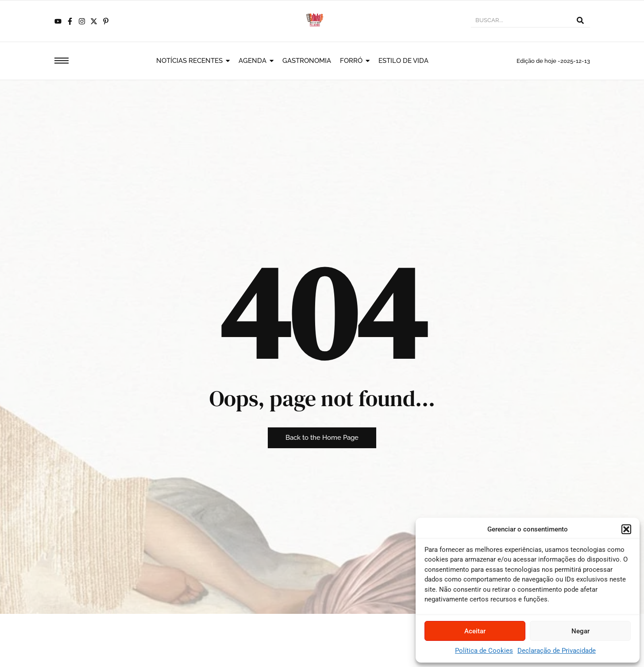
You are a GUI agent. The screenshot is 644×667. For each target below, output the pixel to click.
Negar (580, 631)
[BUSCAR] (521, 21)
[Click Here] (62, 62)
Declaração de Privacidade (557, 651)
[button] (626, 529)
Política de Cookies (484, 651)
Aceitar (475, 631)
